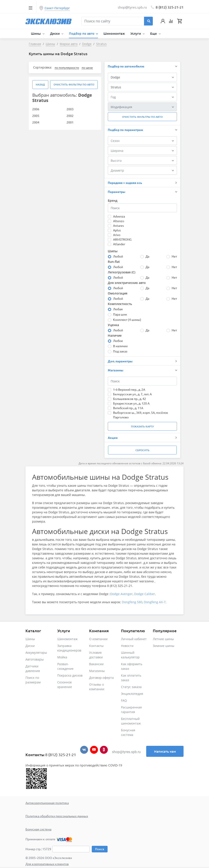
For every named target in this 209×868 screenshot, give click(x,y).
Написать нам (165, 751)
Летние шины (163, 639)
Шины (30, 639)
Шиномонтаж (114, 33)
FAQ (124, 700)
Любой (118, 256)
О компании (98, 639)
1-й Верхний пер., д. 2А (129, 389)
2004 (36, 122)
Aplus (117, 230)
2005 (36, 116)
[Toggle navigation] (30, 8)
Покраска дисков (70, 675)
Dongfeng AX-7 (155, 602)
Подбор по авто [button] (82, 33)
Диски (30, 646)
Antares (118, 225)
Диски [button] (55, 33)
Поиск (100, 849)
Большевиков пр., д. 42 (130, 399)
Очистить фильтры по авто (74, 84)
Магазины (97, 671)
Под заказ (120, 351)
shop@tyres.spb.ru (126, 752)
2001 (70, 122)
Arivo (117, 235)
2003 (70, 109)
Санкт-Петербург (57, 8)
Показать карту (142, 426)
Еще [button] (154, 33)
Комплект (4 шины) (127, 320)
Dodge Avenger (121, 594)
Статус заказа (131, 687)
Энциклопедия (132, 694)
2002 (70, 116)
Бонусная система (38, 829)
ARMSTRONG (122, 239)
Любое (118, 341)
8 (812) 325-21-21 (170, 7)
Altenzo (119, 221)
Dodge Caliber (145, 594)
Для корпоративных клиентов (47, 864)
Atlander (119, 244)
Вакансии (96, 664)
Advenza (119, 216)
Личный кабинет (134, 639)
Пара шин (120, 314)
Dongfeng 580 (132, 602)
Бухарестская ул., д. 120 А (131, 403)
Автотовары (35, 659)
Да (147, 256)
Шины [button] (36, 33)
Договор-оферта (101, 678)
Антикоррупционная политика (47, 803)
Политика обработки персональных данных (57, 816)
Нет (174, 256)
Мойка (62, 657)
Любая (118, 309)
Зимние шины (164, 646)
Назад (40, 84)
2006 (36, 109)
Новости (127, 646)
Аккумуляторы (36, 653)
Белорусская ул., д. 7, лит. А (132, 394)
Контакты (96, 646)
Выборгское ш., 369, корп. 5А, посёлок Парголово (141, 415)
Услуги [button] (136, 33)
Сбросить (142, 450)
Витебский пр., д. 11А (128, 408)
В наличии (120, 346)
